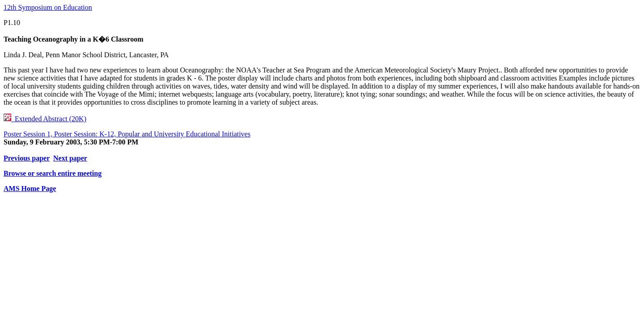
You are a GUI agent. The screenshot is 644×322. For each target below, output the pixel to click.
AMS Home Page (30, 189)
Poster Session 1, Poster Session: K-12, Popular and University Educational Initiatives (127, 134)
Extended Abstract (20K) (45, 119)
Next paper (70, 158)
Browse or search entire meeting (53, 173)
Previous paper (27, 158)
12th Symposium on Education (48, 7)
